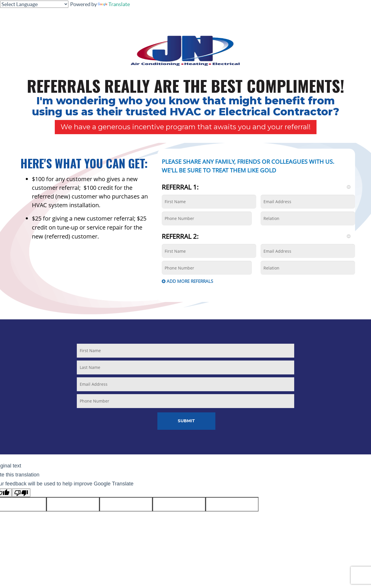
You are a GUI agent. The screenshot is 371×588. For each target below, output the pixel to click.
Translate (114, 4)
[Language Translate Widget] (34, 4)
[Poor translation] (21, 493)
